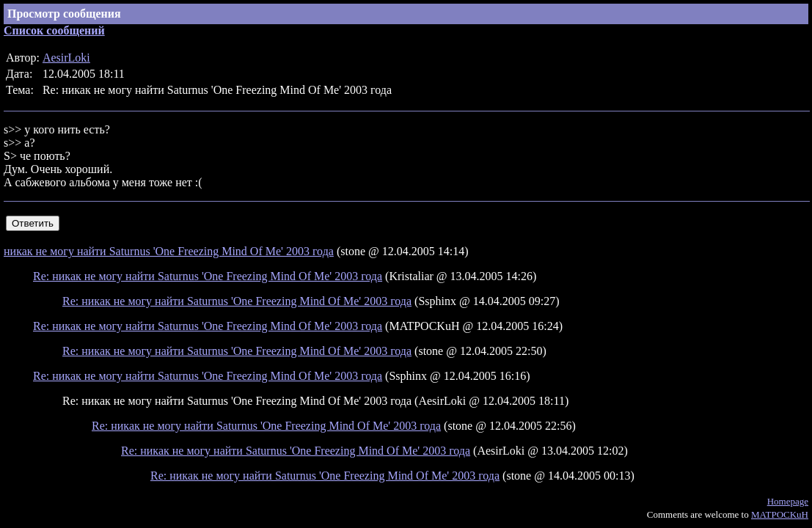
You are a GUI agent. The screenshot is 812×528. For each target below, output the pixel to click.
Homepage (788, 501)
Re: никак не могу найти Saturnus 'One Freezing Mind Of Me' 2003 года (208, 276)
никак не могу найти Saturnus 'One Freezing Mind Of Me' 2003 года (169, 251)
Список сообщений (54, 30)
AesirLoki (66, 58)
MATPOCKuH (780, 514)
